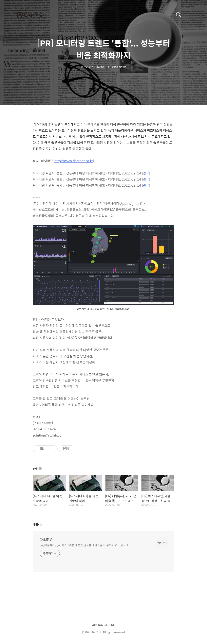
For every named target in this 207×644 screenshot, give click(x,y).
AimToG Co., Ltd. (104, 625)
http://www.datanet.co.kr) (74, 161)
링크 (146, 173)
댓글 (37, 525)
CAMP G (46, 540)
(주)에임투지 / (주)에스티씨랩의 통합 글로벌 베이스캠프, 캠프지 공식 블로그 (84, 545)
